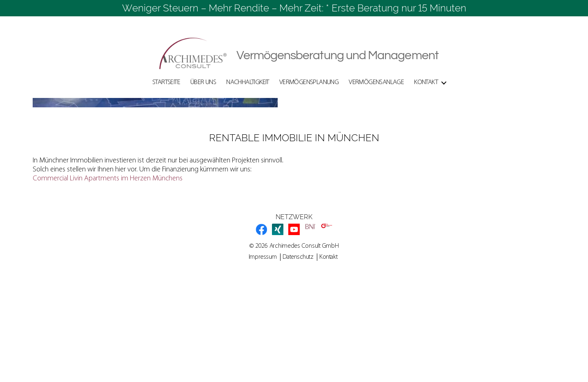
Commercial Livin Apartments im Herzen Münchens (108, 279)
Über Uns (203, 82)
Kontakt (426, 82)
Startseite (166, 82)
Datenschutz (298, 358)
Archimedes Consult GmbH (304, 347)
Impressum (263, 358)
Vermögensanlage (376, 82)
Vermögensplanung (309, 82)
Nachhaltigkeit (248, 82)
